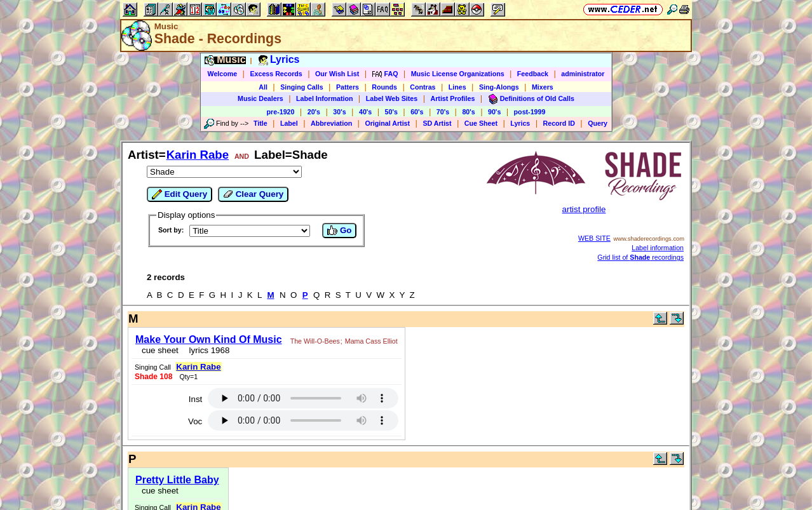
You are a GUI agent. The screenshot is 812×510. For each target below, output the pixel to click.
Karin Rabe (198, 155)
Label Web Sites (392, 98)
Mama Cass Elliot (371, 341)
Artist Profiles (453, 98)
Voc (195, 421)
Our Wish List (337, 74)
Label (289, 123)
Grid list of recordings (640, 257)
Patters (348, 87)
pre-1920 (281, 112)
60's (417, 112)
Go (339, 231)
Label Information (324, 98)
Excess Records (276, 74)
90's (494, 112)
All (263, 87)
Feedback (533, 74)
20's (314, 112)
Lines (457, 87)
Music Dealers (261, 98)
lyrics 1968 (207, 350)
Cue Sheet (481, 123)
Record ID (559, 123)
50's (391, 112)
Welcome (223, 74)
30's (339, 112)
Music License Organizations (458, 74)
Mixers (543, 87)
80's (468, 112)
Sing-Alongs (499, 87)
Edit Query (179, 194)
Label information (658, 248)
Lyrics (520, 123)
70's (443, 112)
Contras (423, 87)
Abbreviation (331, 123)
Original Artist (387, 123)
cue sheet (160, 350)
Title (261, 123)
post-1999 (530, 112)
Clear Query (253, 194)
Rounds (384, 87)
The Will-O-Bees (315, 341)
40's (365, 112)
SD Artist (437, 123)
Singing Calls (302, 87)
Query (598, 123)
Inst (195, 399)
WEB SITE (594, 238)
